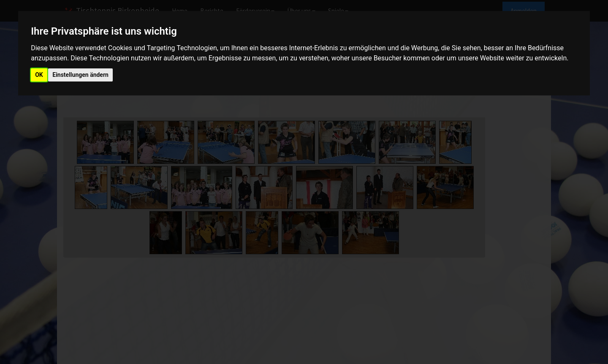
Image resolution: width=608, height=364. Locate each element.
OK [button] (39, 75)
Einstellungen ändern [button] (80, 75)
